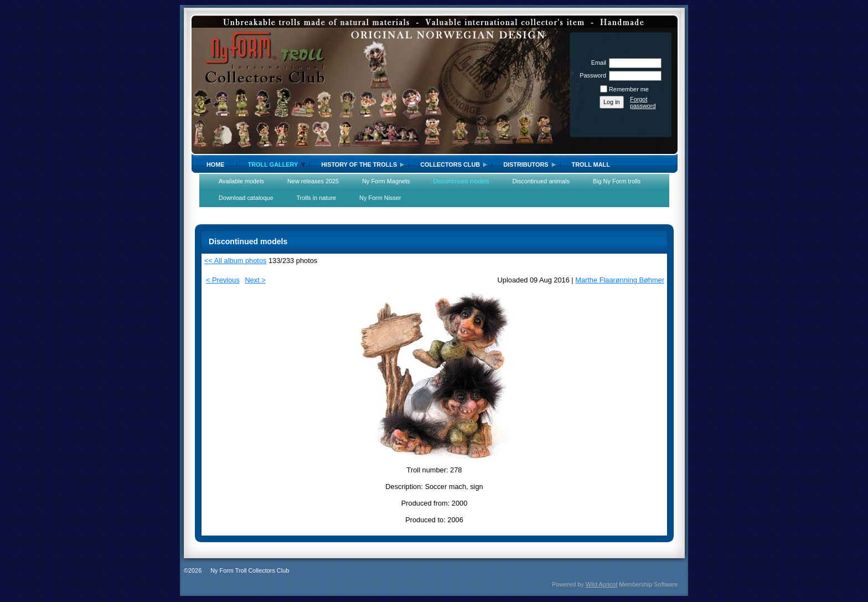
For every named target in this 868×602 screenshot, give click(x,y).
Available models (241, 181)
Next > (255, 280)
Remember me (629, 89)
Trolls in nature (317, 198)
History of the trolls (359, 164)
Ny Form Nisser (380, 198)
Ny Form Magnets (386, 181)
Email (597, 63)
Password (591, 75)
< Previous (223, 280)
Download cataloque (246, 198)
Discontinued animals (541, 181)
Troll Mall (591, 164)
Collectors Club (450, 164)
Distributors (526, 164)
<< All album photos (235, 261)
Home (216, 164)
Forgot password (643, 102)
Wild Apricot (601, 584)
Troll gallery (273, 164)
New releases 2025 (313, 181)
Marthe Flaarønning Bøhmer (620, 280)
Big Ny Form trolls (617, 181)
